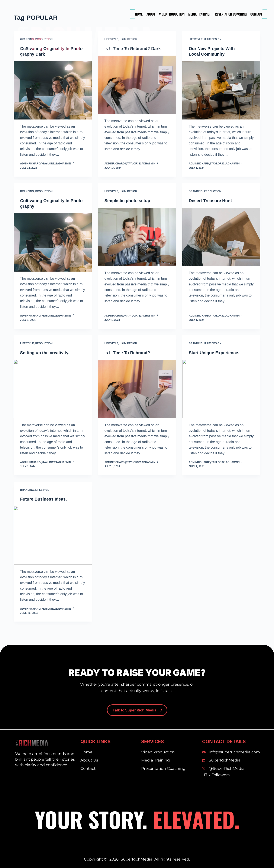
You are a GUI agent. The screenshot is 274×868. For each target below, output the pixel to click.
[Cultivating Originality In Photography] (53, 242)
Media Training (199, 14)
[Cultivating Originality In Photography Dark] (53, 90)
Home (139, 14)
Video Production (172, 14)
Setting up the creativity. (45, 353)
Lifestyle (196, 39)
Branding (27, 191)
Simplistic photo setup (127, 201)
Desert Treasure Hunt (210, 201)
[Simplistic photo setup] (137, 237)
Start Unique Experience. (214, 353)
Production (44, 191)
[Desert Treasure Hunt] (221, 237)
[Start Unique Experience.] (221, 389)
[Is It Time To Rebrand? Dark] (137, 85)
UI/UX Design (213, 39)
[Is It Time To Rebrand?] (137, 389)
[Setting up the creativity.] (53, 389)
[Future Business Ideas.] (53, 535)
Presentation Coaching (230, 14)
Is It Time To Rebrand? (127, 353)
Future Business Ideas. (43, 499)
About (151, 14)
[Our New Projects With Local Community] (221, 90)
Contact (256, 14)
